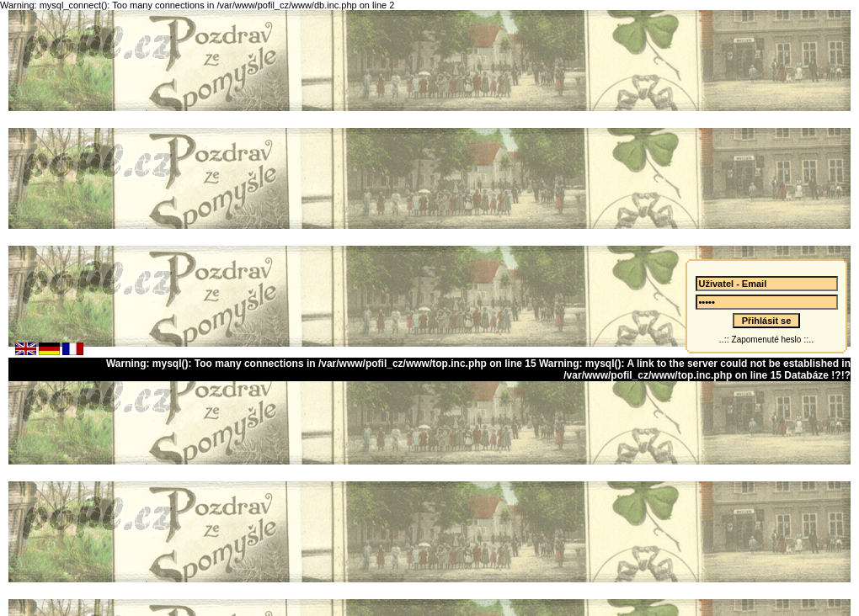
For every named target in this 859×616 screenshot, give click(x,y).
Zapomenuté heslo (766, 335)
